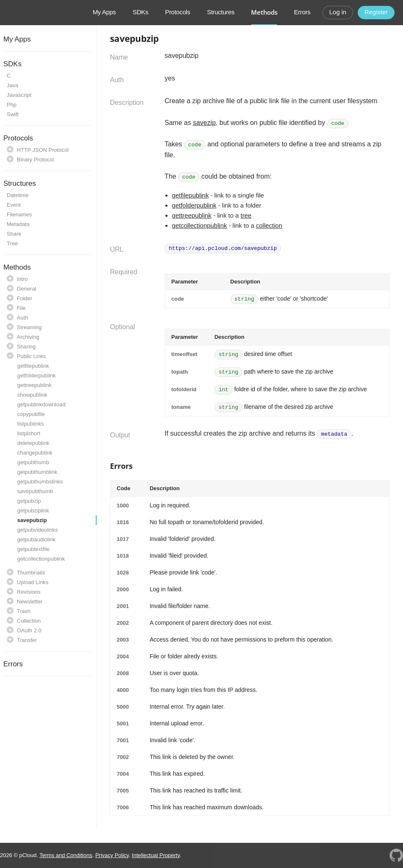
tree (246, 215)
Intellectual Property (156, 855)
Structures (221, 12)
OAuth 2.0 (29, 630)
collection (269, 225)
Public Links (31, 356)
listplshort (29, 433)
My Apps (104, 12)
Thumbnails (31, 573)
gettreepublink (34, 385)
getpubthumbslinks (40, 482)
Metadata (18, 224)
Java (12, 85)
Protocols (178, 12)
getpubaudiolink (36, 539)
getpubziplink (33, 511)
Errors (302, 12)
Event (14, 205)
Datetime (18, 195)
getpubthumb (33, 462)
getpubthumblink (37, 472)
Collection (29, 621)
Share (14, 234)
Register (376, 12)
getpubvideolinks (38, 530)
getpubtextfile (33, 549)
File (21, 308)
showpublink (32, 395)
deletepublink (33, 443)
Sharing (26, 347)
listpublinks (31, 424)
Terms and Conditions (66, 855)
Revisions (29, 592)
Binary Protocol (35, 160)
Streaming (29, 327)
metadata (334, 434)
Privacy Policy (112, 855)
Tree (12, 243)
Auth (22, 318)
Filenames (19, 214)
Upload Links (33, 582)
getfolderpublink (37, 376)
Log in (338, 12)
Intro (22, 279)
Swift (13, 114)
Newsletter (30, 602)
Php (12, 105)
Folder (25, 298)
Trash (24, 611)
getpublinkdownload (41, 404)
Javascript (19, 95)
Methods (264, 12)
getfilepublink (33, 366)
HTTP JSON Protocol (43, 150)
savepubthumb (35, 491)
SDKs (140, 12)
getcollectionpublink (41, 559)
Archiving (28, 337)
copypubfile (31, 414)
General (26, 289)
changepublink (35, 453)
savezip (204, 123)
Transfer (27, 640)
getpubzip (29, 501)
